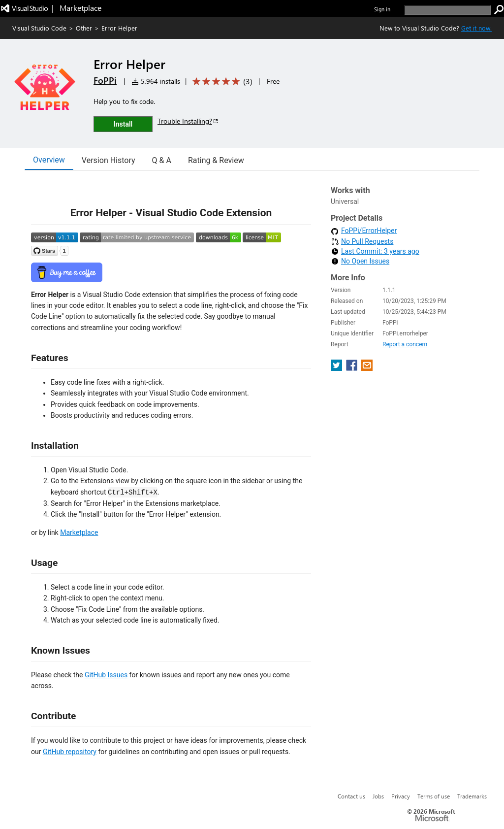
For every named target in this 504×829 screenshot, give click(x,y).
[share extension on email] (367, 368)
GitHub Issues (106, 675)
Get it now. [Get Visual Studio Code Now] (476, 28)
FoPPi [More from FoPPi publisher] (105, 80)
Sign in (382, 9)
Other (84, 28)
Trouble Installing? (188, 121)
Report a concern (405, 344)
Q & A (162, 160)
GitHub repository (70, 752)
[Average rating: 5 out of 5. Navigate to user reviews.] (221, 82)
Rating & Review (216, 160)
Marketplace (79, 532)
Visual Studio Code (39, 28)
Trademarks (472, 796)
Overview (49, 160)
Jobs (378, 796)
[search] (448, 10)
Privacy (401, 796)
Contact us (351, 796)
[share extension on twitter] (337, 368)
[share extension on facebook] (353, 368)
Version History (109, 160)
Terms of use (434, 796)
